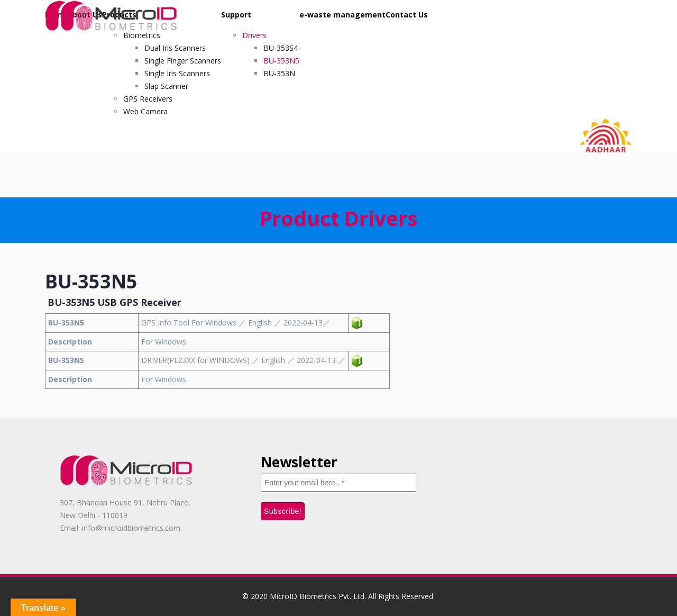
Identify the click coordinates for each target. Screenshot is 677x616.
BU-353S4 (281, 48)
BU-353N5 (281, 61)
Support (236, 15)
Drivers (254, 35)
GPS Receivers (148, 99)
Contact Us (407, 15)
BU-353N (279, 73)
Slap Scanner (166, 86)
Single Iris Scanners (177, 73)
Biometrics (142, 35)
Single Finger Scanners (183, 61)
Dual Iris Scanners (175, 48)
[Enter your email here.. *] (338, 483)
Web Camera (145, 111)
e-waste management (342, 15)
